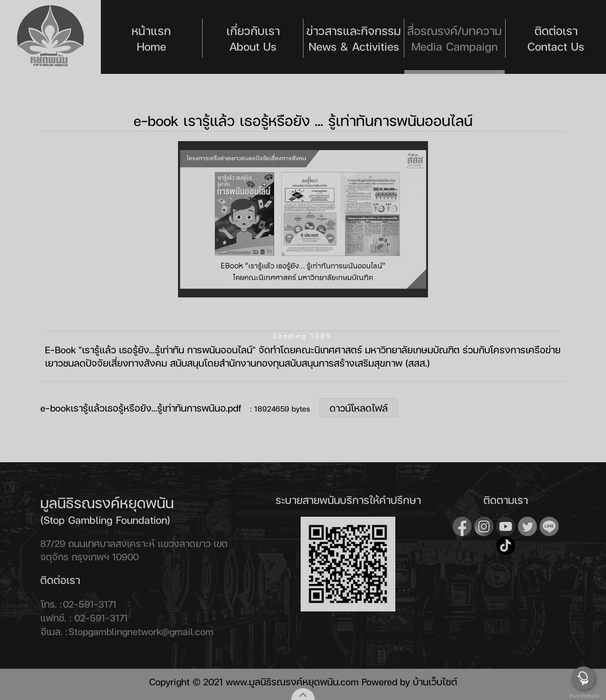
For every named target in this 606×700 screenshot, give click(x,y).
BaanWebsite (584, 696)
